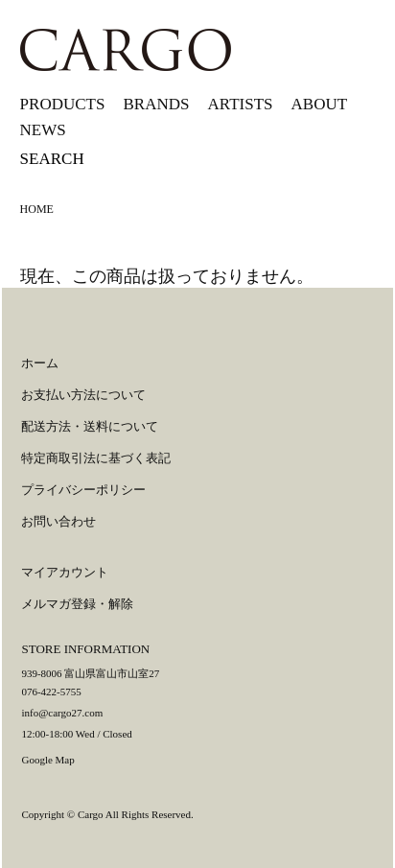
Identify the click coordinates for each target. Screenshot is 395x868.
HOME (37, 209)
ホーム (40, 363)
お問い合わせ (58, 521)
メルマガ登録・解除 (77, 604)
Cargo (91, 814)
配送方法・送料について (90, 426)
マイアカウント (65, 572)
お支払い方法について (83, 395)
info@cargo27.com (62, 713)
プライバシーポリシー (83, 490)
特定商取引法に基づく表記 (96, 458)
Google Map (47, 760)
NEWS (43, 130)
